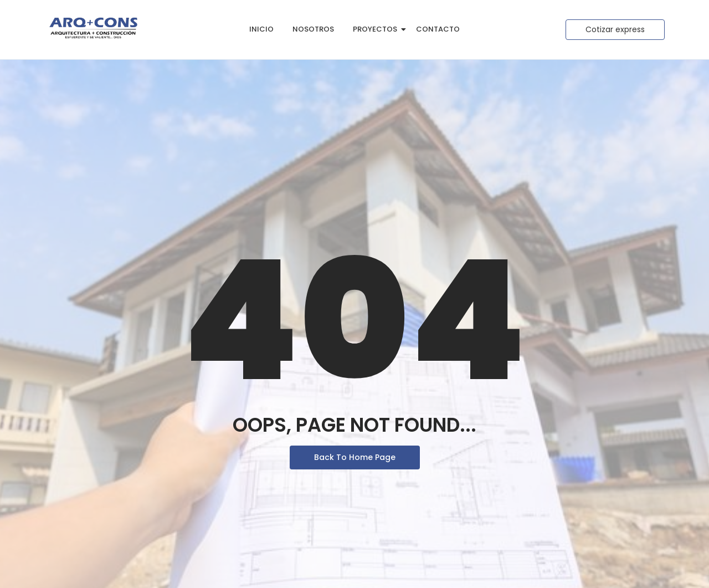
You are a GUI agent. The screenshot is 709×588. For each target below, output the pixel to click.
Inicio (261, 29)
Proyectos (377, 29)
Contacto (438, 29)
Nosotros (313, 29)
